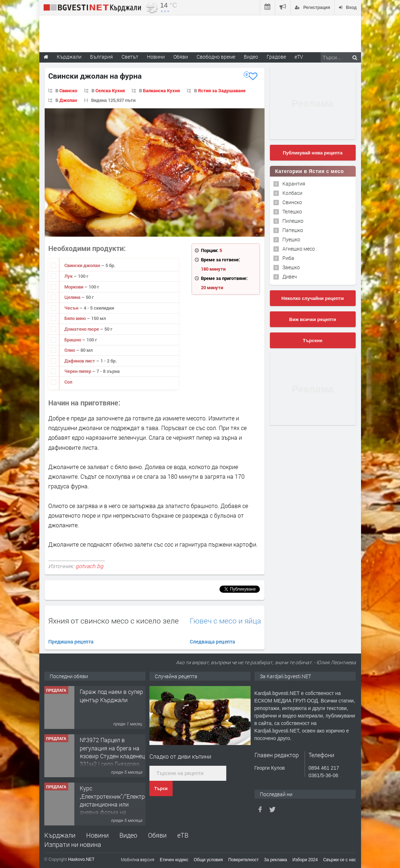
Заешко (291, 267)
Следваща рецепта (213, 642)
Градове (276, 57)
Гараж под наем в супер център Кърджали (111, 696)
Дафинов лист (80, 361)
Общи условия (208, 860)
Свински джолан (83, 265)
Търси (161, 789)
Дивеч (290, 277)
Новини (156, 57)
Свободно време (216, 57)
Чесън (72, 308)
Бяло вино (76, 318)
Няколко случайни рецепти (312, 298)
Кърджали (60, 835)
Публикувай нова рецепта (313, 153)
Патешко (293, 230)
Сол (68, 382)
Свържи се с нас (340, 860)
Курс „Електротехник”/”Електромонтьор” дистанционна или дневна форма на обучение (126, 804)
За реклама (275, 860)
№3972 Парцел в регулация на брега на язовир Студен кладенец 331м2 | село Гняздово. (112, 752)
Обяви (157, 835)
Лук (69, 276)
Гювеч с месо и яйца (225, 621)
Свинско (68, 90)
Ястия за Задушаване (222, 90)
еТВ (183, 835)
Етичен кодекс (174, 860)
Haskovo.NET (81, 859)
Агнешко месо (299, 249)
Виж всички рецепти (313, 319)
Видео (128, 835)
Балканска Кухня (161, 90)
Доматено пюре (82, 329)
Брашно (73, 340)
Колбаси (292, 193)
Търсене (313, 341)
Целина (73, 297)
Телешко (292, 211)
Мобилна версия (138, 859)
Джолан (68, 100)
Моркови (74, 287)
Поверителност (243, 860)
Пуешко (291, 239)
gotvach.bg (89, 566)
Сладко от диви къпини (180, 756)
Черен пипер (78, 371)
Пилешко (293, 221)
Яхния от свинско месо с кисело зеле (113, 621)
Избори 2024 (305, 860)
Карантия (294, 184)
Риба (288, 258)
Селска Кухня (110, 90)
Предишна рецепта (71, 642)
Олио (70, 350)
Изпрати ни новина (73, 844)
